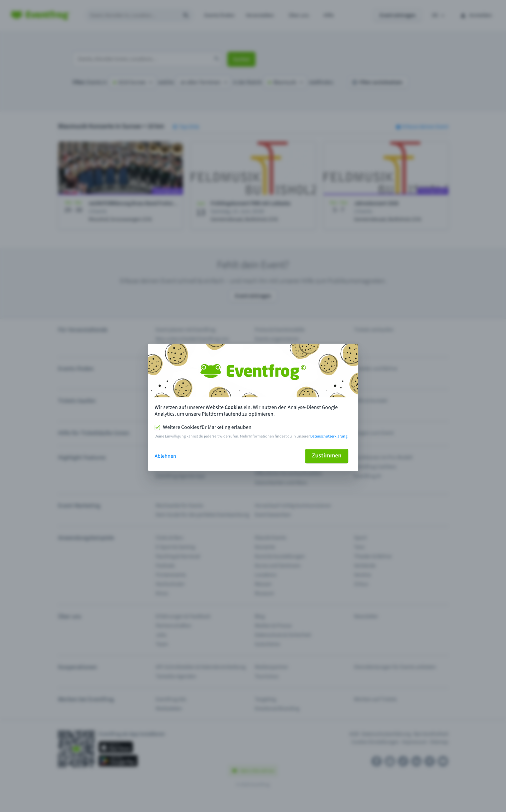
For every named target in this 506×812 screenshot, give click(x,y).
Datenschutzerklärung (329, 436)
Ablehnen (165, 456)
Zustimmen (327, 456)
